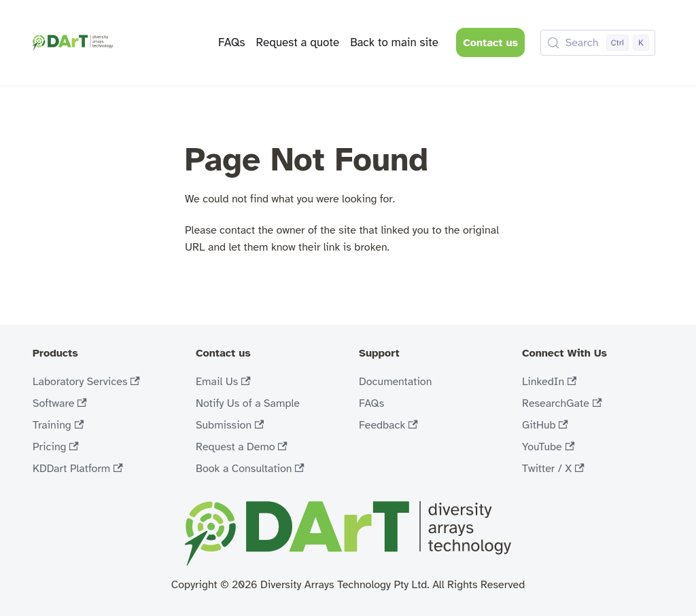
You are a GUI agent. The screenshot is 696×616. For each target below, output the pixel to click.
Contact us (490, 43)
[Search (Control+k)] (598, 43)
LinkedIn (549, 382)
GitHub (545, 425)
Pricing (56, 447)
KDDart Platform (78, 469)
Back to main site (394, 42)
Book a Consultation (250, 469)
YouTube (548, 447)
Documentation (395, 382)
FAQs (232, 42)
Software (60, 403)
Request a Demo (242, 447)
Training (58, 425)
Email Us (223, 382)
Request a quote (297, 42)
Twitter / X (553, 469)
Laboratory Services (86, 382)
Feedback (388, 425)
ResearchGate (562, 403)
